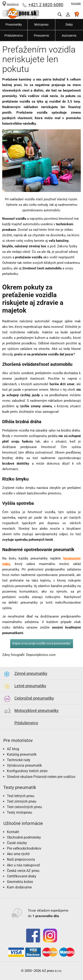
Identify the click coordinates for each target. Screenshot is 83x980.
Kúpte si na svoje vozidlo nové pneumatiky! (42, 643)
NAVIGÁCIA (11, 4)
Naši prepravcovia (21, 859)
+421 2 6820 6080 (46, 5)
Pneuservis (41, 36)
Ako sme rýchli (18, 854)
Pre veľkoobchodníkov (24, 848)
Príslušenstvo (14, 36)
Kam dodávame (19, 887)
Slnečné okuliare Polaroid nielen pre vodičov (41, 777)
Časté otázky (17, 843)
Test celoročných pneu (24, 807)
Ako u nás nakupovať (23, 865)
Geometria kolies (20, 882)
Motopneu (41, 24)
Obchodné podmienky (24, 837)
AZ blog (13, 749)
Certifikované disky (22, 876)
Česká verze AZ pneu (23, 871)
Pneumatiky (14, 24)
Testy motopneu (19, 812)
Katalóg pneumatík (22, 754)
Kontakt (76, 4)
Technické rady (19, 760)
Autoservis (69, 36)
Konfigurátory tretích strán (27, 771)
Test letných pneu (21, 796)
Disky (69, 24)
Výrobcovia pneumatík (24, 765)
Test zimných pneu (22, 801)
